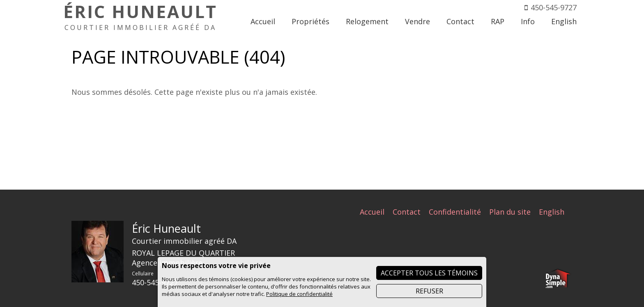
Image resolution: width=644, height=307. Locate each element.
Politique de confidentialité (299, 294)
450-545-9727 (554, 7)
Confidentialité (455, 212)
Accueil (372, 212)
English (552, 212)
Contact (407, 212)
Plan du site (510, 212)
